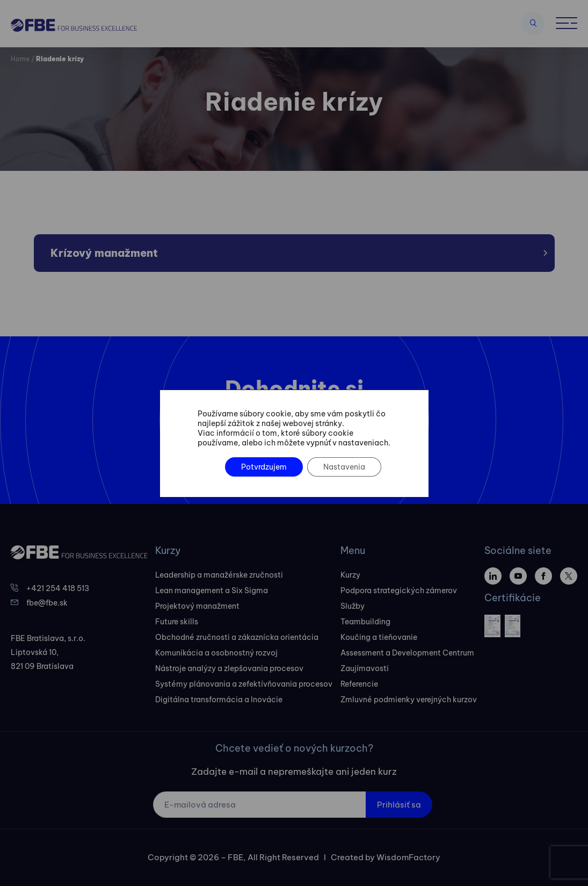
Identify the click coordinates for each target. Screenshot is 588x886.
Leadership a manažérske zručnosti (219, 575)
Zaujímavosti (365, 668)
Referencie (359, 684)
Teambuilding (365, 622)
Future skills (177, 622)
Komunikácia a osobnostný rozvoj (216, 653)
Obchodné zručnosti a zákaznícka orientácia (237, 637)
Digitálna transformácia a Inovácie (219, 700)
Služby (353, 606)
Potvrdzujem (263, 467)
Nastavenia (344, 467)
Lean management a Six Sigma (212, 590)
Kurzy (350, 575)
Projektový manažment (197, 606)
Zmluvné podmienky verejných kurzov (409, 700)
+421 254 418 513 (58, 588)
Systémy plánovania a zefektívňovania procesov (244, 684)
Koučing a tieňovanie (379, 637)
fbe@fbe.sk (47, 603)
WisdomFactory (408, 857)
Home (20, 59)
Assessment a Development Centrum (407, 653)
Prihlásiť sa (399, 805)
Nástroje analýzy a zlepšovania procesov (229, 668)
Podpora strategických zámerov (399, 590)
